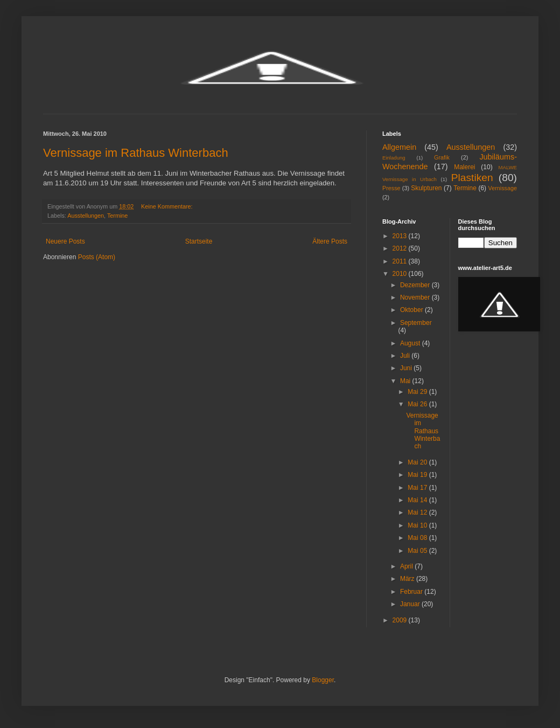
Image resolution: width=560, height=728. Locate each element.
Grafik (442, 157)
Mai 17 (418, 488)
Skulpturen (426, 188)
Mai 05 (418, 551)
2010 (401, 274)
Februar (412, 592)
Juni (407, 368)
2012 (401, 248)
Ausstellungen (86, 216)
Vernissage (503, 188)
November (416, 297)
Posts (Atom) (97, 257)
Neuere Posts (65, 241)
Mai (406, 381)
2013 (401, 236)
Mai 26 (418, 404)
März (408, 579)
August (411, 343)
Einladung (394, 158)
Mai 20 (418, 462)
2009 (401, 620)
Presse (391, 188)
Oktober (412, 310)
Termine (117, 216)
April (407, 566)
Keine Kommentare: (167, 206)
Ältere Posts (330, 241)
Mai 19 (418, 475)
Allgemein (399, 147)
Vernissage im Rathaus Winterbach (136, 153)
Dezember (416, 285)
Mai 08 (418, 538)
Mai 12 (418, 512)
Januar (411, 604)
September (416, 323)
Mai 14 (418, 500)
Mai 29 (418, 392)
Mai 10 (418, 525)
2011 (401, 261)
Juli (406, 356)
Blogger (323, 680)
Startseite (199, 241)
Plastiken (472, 178)
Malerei (464, 167)
